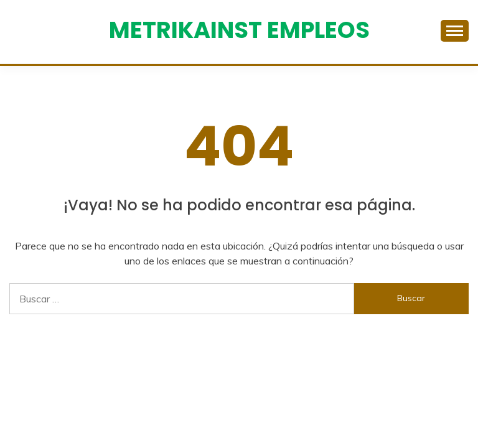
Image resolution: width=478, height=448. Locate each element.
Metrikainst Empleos (239, 30)
